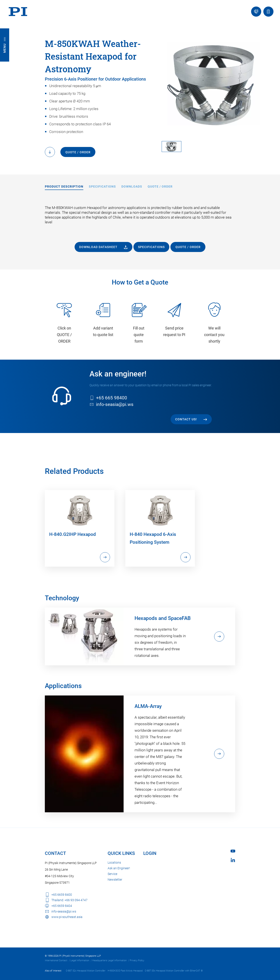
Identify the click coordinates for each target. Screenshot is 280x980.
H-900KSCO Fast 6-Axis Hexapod (125, 971)
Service (112, 874)
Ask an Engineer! (119, 868)
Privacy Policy (137, 960)
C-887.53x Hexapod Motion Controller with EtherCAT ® (174, 971)
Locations (114, 863)
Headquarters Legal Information (109, 960)
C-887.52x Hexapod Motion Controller (86, 971)
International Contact (56, 960)
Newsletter (115, 880)
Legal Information (80, 960)
